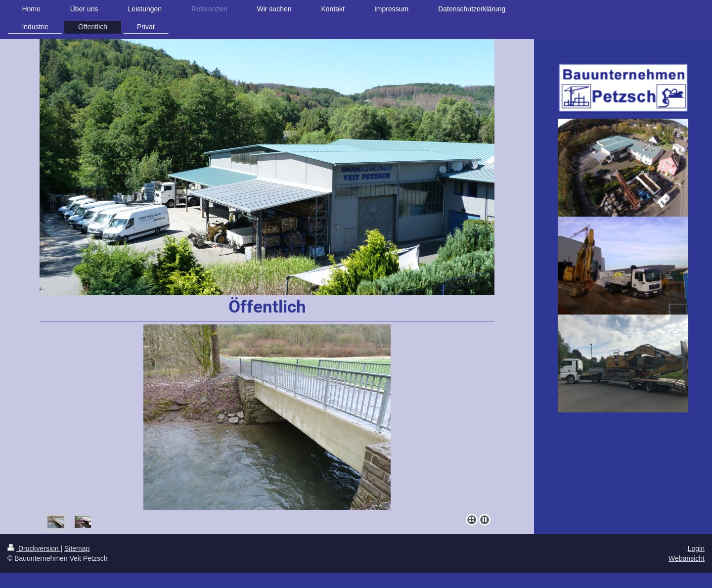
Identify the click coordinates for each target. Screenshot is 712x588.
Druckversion (34, 548)
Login (696, 548)
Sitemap (77, 548)
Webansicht (687, 558)
